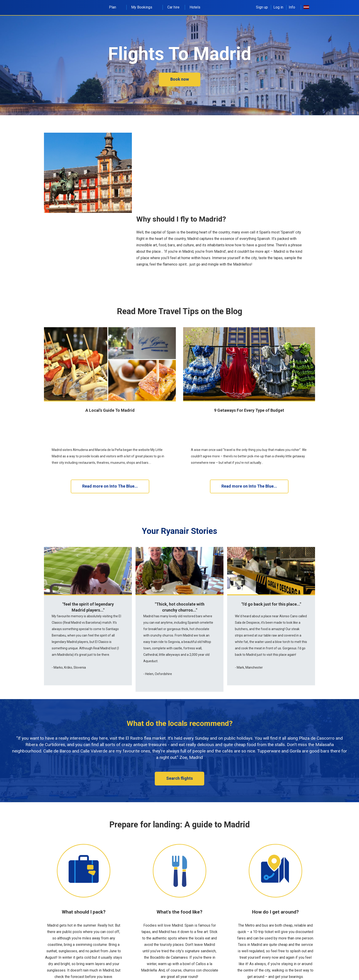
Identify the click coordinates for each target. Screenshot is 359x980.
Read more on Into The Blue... (110, 456)
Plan (115, 7)
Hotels (195, 7)
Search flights (179, 748)
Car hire (173, 7)
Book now (180, 79)
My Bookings (144, 7)
